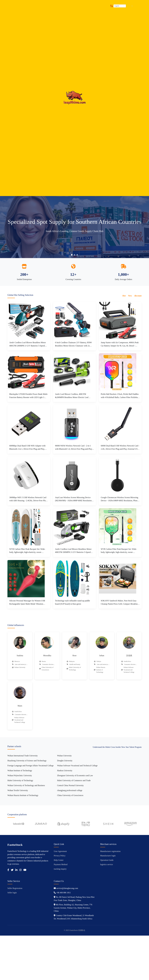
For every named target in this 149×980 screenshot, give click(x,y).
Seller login (12, 893)
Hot (124, 296)
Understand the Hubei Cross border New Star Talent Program (117, 747)
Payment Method (61, 864)
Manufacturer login (108, 856)
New (130, 296)
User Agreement (60, 851)
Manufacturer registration (110, 851)
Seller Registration (15, 888)
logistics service (107, 864)
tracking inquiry (60, 869)
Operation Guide (107, 860)
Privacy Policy (60, 856)
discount (138, 296)
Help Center (59, 860)
